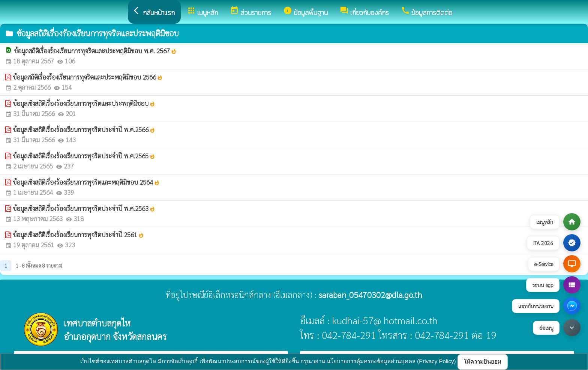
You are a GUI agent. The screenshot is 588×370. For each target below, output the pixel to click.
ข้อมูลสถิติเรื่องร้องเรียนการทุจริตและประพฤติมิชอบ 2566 (88, 77)
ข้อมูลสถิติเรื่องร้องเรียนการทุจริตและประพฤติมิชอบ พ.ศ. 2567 (95, 51)
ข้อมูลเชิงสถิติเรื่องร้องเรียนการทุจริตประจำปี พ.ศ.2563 (84, 208)
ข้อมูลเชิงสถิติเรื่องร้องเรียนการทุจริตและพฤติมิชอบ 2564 (86, 182)
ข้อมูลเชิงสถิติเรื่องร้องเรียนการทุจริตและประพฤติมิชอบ (84, 103)
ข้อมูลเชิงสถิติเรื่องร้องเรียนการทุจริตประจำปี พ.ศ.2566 (84, 129)
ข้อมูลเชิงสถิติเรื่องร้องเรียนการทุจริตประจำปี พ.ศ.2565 (84, 156)
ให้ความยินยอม (483, 362)
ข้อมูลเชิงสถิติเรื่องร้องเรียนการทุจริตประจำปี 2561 (79, 235)
